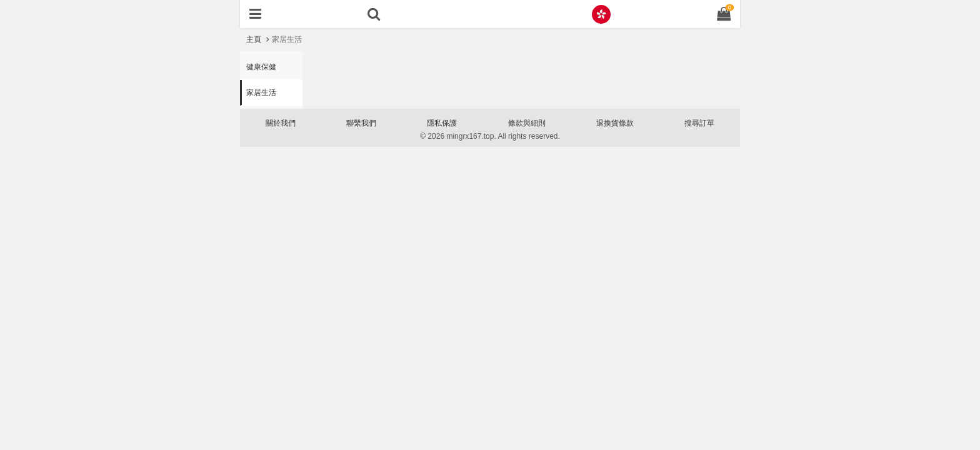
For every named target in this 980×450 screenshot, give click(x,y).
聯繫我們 (361, 123)
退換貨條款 (615, 123)
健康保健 (261, 67)
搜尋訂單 (699, 123)
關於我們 (281, 123)
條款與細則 (527, 123)
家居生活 (261, 92)
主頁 (254, 39)
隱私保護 (442, 123)
